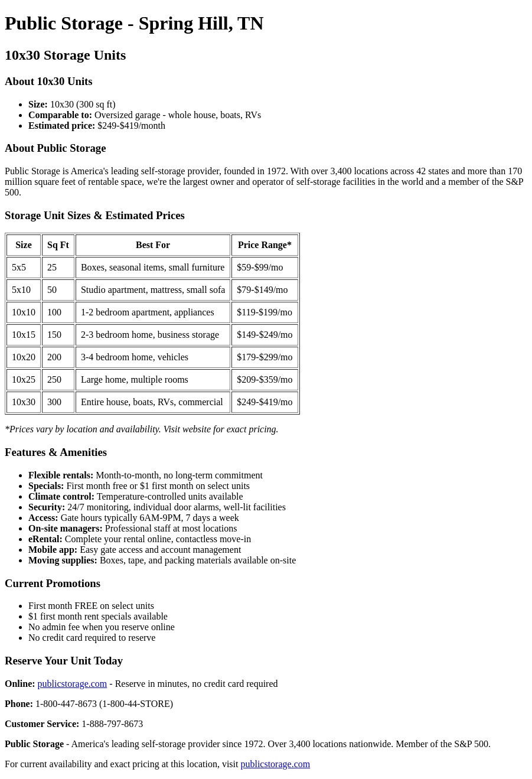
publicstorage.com (73, 684)
